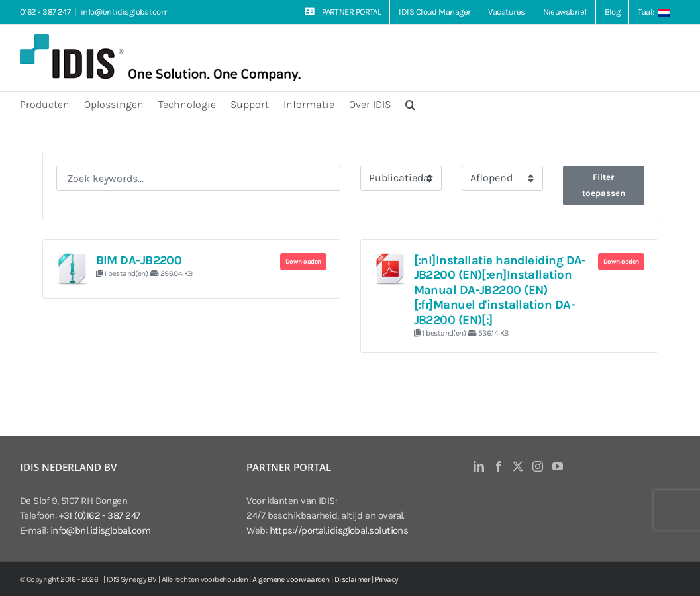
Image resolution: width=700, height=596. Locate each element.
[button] (410, 103)
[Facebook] (498, 466)
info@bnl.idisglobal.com (125, 12)
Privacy (387, 579)
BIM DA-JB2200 (139, 260)
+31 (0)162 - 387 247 (100, 515)
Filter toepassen (604, 185)
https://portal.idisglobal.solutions (339, 530)
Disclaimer (352, 579)
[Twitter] (518, 466)
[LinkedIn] (478, 466)
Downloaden (303, 262)
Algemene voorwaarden (291, 579)
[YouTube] (557, 466)
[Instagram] (537, 466)
